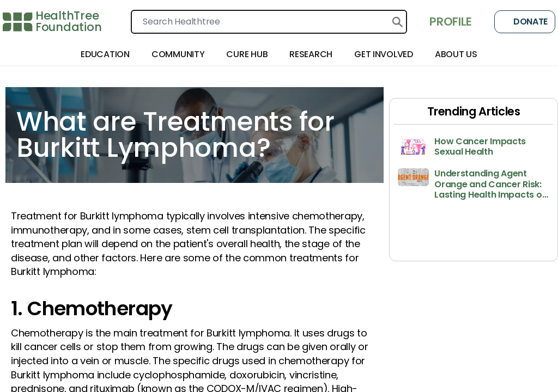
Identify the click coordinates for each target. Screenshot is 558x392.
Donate (525, 22)
